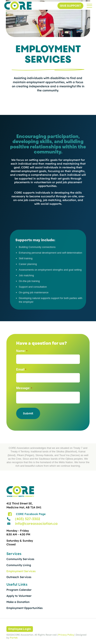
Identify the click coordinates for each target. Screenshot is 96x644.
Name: (22, 351)
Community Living (19, 565)
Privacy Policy (66, 635)
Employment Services (21, 571)
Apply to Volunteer (19, 596)
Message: (24, 388)
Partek (14, 638)
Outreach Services (19, 577)
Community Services (20, 559)
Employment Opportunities (25, 608)
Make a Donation (18, 602)
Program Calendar (19, 590)
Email (21, 370)
